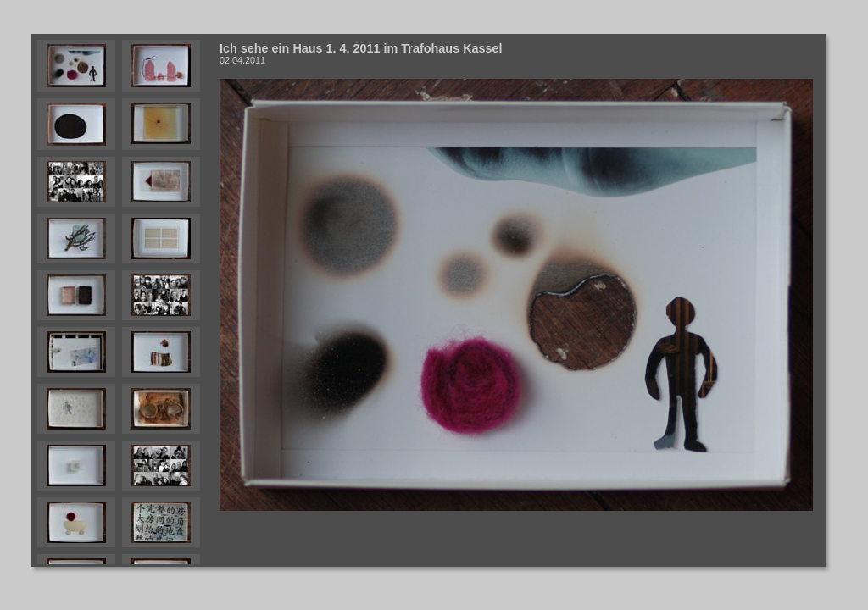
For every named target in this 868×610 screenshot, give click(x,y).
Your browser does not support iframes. (122, 300)
